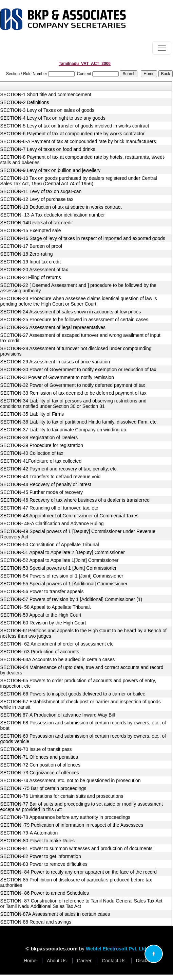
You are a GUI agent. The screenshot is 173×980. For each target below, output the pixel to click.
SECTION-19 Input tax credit (31, 262)
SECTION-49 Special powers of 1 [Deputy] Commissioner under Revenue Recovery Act (78, 534)
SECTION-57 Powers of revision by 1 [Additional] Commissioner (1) (71, 599)
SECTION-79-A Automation (29, 833)
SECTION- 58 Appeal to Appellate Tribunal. (46, 607)
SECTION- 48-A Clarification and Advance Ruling (52, 523)
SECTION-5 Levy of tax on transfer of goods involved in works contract (75, 126)
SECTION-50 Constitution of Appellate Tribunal (50, 545)
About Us (57, 961)
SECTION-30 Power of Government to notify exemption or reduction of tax (78, 369)
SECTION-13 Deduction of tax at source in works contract (61, 207)
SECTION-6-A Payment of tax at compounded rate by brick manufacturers (78, 141)
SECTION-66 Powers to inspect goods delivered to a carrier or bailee (73, 694)
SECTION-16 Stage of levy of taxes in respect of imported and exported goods (83, 238)
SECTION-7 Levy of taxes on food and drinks (48, 149)
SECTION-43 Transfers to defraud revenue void (51, 477)
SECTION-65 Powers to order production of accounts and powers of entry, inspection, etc (78, 683)
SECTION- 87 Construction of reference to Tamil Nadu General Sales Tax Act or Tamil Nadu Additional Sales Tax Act (81, 904)
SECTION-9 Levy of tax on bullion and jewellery (51, 170)
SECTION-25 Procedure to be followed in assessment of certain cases (74, 320)
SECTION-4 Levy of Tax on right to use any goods (53, 118)
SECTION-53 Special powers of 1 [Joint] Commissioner (59, 568)
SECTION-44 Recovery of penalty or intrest (46, 484)
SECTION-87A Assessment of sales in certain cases (55, 914)
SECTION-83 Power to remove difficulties (44, 864)
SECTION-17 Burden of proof (31, 246)
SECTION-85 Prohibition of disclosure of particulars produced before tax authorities (76, 882)
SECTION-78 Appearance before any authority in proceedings (65, 817)
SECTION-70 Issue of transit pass (36, 749)
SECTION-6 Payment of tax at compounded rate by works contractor (73, 134)
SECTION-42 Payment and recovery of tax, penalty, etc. (59, 469)
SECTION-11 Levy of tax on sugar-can (41, 191)
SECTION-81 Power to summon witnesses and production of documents (76, 848)
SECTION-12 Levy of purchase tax (37, 199)
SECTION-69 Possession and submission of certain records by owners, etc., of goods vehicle (83, 739)
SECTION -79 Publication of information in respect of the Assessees (72, 825)
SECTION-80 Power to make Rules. (38, 841)
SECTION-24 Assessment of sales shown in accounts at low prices (71, 312)
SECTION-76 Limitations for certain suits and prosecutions (62, 796)
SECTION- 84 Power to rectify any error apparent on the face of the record (79, 872)
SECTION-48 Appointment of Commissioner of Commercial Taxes (69, 516)
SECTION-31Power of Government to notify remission (57, 377)
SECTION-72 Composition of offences (40, 765)
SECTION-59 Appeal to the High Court (41, 615)
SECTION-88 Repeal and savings (36, 922)
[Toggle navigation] (162, 48)
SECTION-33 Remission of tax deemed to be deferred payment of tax (73, 393)
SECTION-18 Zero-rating (27, 254)
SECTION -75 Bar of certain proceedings (43, 788)
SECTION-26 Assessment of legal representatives (53, 327)
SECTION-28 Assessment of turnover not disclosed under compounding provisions (76, 351)
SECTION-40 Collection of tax (32, 453)
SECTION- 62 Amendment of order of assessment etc (57, 644)
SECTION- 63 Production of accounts (40, 652)
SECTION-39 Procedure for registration (42, 445)
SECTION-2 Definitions (25, 102)
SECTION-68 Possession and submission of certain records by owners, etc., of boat (83, 725)
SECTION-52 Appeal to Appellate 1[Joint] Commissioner (60, 560)
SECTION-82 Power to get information (41, 856)
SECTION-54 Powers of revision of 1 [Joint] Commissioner (62, 576)
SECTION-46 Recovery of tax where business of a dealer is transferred (75, 500)
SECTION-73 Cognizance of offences (40, 773)
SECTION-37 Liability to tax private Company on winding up (63, 430)
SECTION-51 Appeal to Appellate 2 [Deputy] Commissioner (63, 552)
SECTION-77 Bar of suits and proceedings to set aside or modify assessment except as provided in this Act (82, 807)
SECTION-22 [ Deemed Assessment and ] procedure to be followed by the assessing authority (79, 288)
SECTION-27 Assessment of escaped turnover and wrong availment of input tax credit (80, 338)
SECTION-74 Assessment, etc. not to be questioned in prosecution (71, 780)
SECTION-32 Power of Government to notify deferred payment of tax (73, 385)
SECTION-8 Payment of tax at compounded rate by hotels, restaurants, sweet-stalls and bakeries (83, 160)
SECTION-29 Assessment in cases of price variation (55, 362)
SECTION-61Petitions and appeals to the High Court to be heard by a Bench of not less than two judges (83, 633)
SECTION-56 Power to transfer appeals (42, 591)
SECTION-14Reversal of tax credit (37, 223)
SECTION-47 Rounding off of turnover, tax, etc (49, 508)
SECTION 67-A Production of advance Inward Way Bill (58, 715)
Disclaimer (147, 961)
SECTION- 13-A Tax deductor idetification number (53, 215)
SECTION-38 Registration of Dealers (39, 437)
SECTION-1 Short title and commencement (46, 94)
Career (84, 961)
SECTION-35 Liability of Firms (32, 414)
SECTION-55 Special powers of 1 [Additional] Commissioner (64, 584)
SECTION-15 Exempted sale (31, 230)
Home (30, 961)
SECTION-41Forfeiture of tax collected (41, 461)
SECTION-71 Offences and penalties (39, 757)
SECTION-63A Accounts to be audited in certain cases (58, 659)
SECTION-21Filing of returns (31, 277)
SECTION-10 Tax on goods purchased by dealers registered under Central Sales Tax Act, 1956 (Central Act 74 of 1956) (79, 181)
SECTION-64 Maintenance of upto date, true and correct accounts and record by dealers (82, 670)
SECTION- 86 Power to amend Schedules (45, 893)
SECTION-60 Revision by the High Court (43, 623)
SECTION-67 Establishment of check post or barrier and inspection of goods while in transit (81, 704)
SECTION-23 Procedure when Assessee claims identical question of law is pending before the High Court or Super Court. (79, 301)
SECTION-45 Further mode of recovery (42, 492)
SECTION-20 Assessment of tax (34, 270)
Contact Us (113, 961)
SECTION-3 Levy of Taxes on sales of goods (47, 110)
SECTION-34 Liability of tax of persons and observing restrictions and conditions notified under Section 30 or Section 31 (73, 403)
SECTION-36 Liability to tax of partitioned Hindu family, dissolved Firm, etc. (79, 422)
